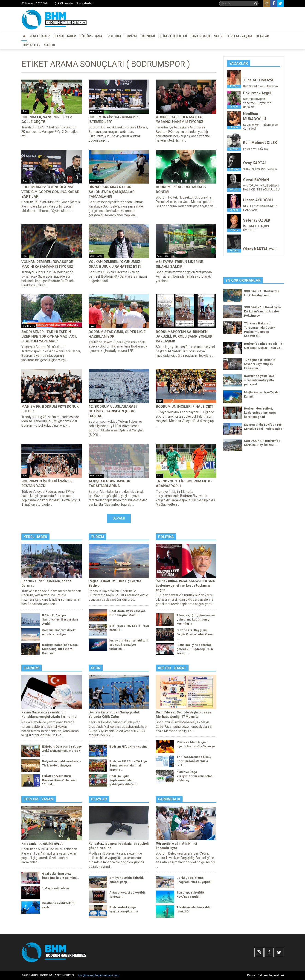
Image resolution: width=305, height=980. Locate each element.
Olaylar (262, 36)
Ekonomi (148, 36)
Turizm (131, 36)
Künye (251, 975)
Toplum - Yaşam (239, 36)
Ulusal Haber (65, 36)
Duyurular (32, 45)
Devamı (119, 518)
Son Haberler (84, 3)
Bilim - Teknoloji (173, 36)
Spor (218, 36)
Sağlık (50, 45)
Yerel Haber (40, 36)
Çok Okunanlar (64, 3)
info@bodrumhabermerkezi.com (99, 975)
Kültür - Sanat (92, 36)
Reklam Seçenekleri (271, 975)
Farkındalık (200, 36)
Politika (114, 36)
